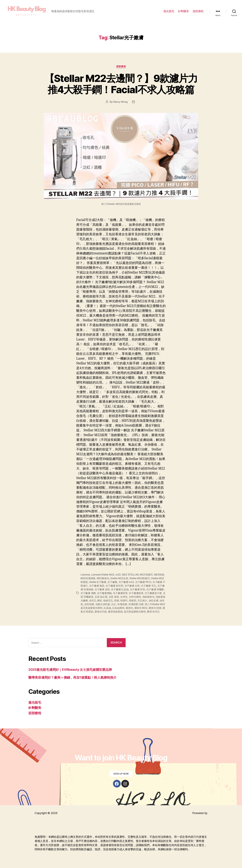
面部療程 (198, 11)
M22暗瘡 (159, 575)
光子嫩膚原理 (120, 593)
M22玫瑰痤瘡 (88, 578)
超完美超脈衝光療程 (135, 612)
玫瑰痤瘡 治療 (136, 604)
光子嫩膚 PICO (143, 582)
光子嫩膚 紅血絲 (120, 589)
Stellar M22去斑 (119, 578)
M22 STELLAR (130, 575)
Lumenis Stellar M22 (103, 575)
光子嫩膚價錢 (104, 593)
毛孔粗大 (142, 600)
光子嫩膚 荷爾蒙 (155, 589)
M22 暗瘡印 (146, 575)
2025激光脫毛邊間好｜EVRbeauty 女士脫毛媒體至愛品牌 (70, 670)
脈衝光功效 (101, 612)
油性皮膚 (153, 600)
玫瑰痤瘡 (122, 604)
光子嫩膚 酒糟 (88, 593)
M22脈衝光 (103, 578)
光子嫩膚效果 (136, 593)
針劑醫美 (184, 11)
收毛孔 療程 (96, 600)
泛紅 (114, 604)
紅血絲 (107, 608)
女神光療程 (135, 597)
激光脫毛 (169, 11)
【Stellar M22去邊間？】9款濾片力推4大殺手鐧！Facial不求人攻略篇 (121, 84)
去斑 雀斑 (114, 597)
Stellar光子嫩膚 (98, 582)
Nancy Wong (120, 102)
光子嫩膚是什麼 (153, 593)
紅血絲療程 (118, 608)
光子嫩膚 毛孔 (148, 586)
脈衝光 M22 (141, 608)
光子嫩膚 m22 (126, 582)
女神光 (124, 597)
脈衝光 (129, 608)
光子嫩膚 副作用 (114, 586)
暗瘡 (117, 600)
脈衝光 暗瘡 (155, 608)
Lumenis (85, 575)
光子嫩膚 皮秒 (102, 589)
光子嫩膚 (112, 582)
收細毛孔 (108, 600)
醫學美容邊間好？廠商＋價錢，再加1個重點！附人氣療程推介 (72, 677)
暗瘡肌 (133, 600)
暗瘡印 (124, 600)
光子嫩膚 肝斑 (138, 589)
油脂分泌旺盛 (103, 604)
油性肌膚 (89, 604)
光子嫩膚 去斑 (132, 586)
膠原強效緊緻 (115, 612)
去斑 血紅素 (101, 597)
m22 (118, 575)
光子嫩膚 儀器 (97, 586)
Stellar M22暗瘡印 (140, 578)
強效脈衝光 (148, 597)
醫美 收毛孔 (153, 612)
